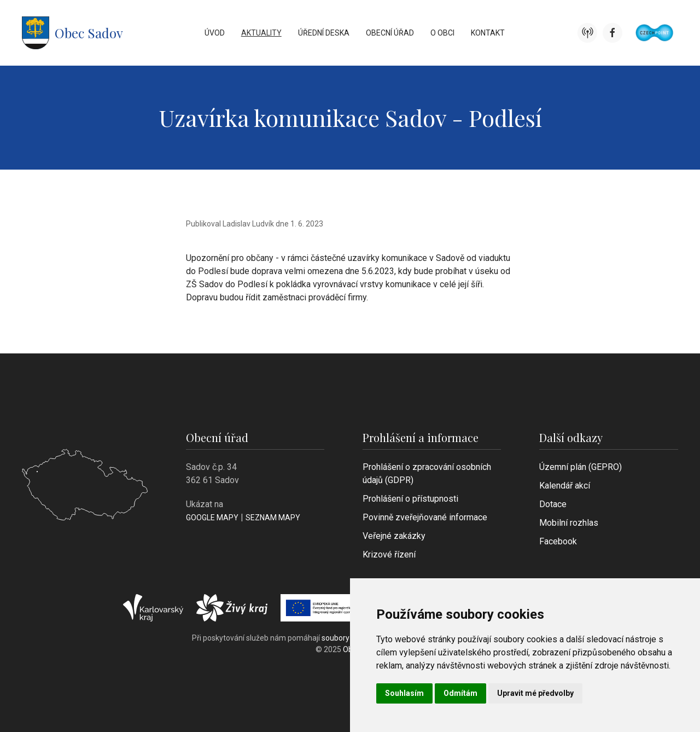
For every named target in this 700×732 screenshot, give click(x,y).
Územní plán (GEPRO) (581, 467)
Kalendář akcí (565, 486)
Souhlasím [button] (404, 693)
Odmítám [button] (460, 693)
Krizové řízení (389, 554)
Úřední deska (324, 33)
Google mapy (212, 518)
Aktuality (261, 33)
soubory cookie (348, 638)
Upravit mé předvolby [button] (535, 693)
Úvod (215, 33)
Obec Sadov (72, 33)
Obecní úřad (390, 33)
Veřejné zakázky (394, 536)
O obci (442, 33)
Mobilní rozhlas (569, 523)
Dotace (553, 504)
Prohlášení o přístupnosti (410, 499)
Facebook (558, 541)
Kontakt (488, 33)
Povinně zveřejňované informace (425, 517)
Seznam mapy (273, 518)
